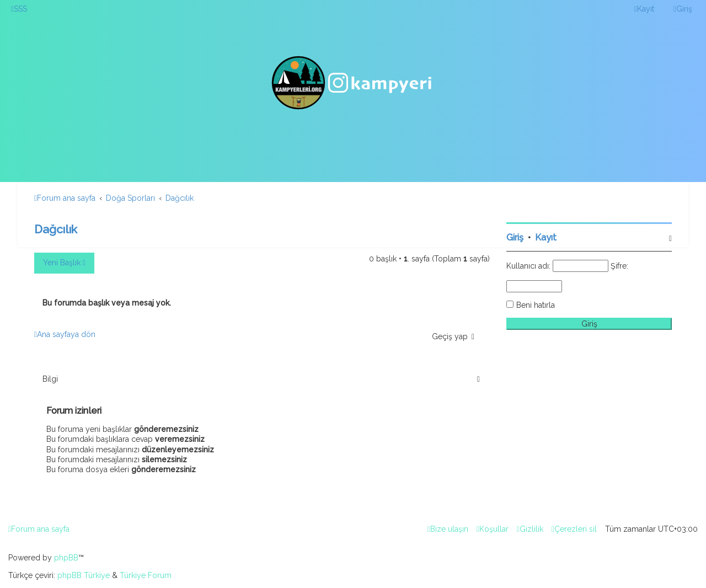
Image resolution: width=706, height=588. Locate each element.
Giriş (515, 237)
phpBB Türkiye (84, 575)
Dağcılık (56, 229)
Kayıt (546, 237)
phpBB (66, 558)
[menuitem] (19, 9)
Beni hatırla (536, 305)
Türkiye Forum (146, 575)
